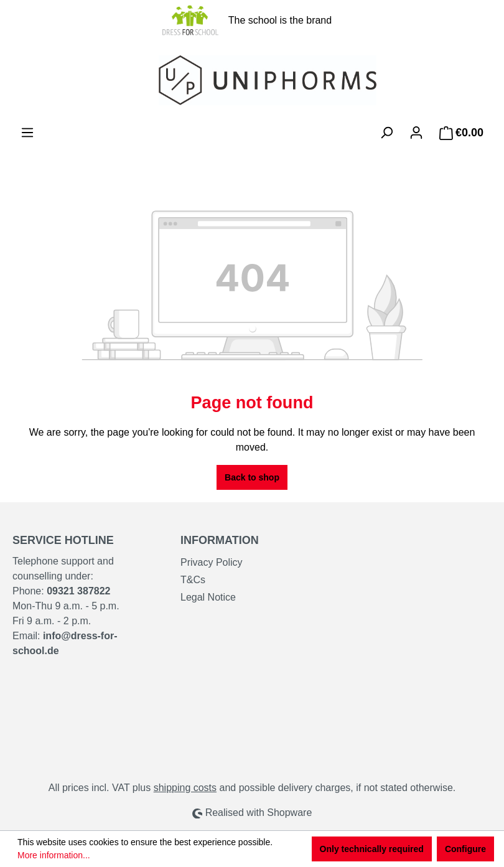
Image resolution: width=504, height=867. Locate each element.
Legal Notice (208, 597)
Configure (465, 849)
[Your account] (416, 133)
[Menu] (27, 133)
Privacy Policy (212, 562)
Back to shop (252, 477)
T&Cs (193, 580)
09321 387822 (78, 591)
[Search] (386, 133)
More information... (54, 855)
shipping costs (185, 788)
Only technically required (372, 849)
